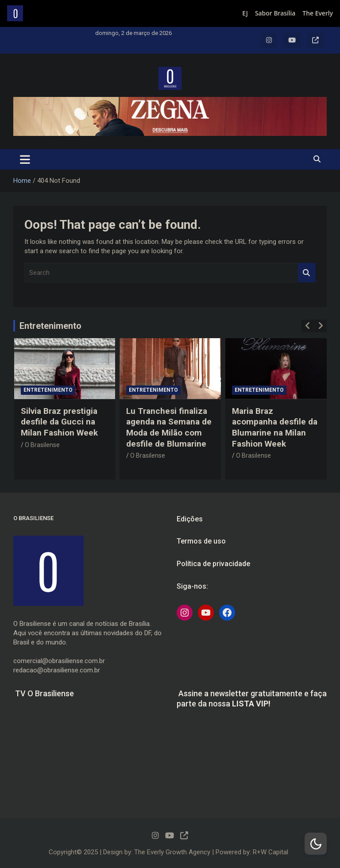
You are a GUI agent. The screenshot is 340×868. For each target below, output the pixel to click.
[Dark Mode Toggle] (316, 844)
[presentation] (308, 326)
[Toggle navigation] (25, 159)
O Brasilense (42, 445)
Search (307, 273)
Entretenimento (50, 326)
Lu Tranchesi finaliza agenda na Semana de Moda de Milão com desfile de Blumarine (169, 427)
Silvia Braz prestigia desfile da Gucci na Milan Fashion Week (59, 422)
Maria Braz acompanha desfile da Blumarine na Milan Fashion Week (275, 427)
